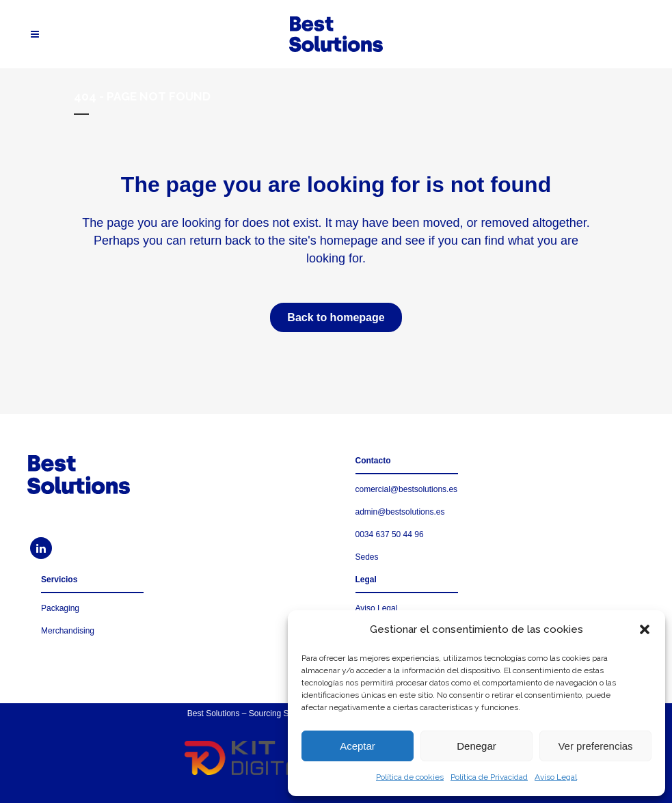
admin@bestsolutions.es (400, 512)
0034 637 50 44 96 (390, 534)
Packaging (60, 608)
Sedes (367, 557)
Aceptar (358, 746)
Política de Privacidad (489, 777)
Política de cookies (410, 777)
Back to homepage (336, 317)
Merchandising (68, 631)
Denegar (476, 746)
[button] (645, 629)
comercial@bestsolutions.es (407, 489)
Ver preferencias (595, 746)
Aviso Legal (556, 777)
